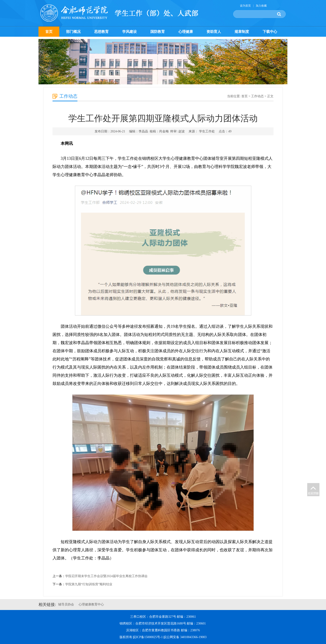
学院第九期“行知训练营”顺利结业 (89, 584)
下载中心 (270, 32)
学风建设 (129, 32)
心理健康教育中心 (91, 604)
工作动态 (257, 96)
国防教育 (158, 32)
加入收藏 (261, 6)
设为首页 (245, 6)
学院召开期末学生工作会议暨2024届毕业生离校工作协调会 (106, 576)
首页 (49, 32)
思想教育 (101, 32)
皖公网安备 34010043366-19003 (185, 637)
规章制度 (242, 32)
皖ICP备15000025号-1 (148, 637)
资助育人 (214, 32)
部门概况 (73, 32)
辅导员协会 (66, 604)
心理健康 (186, 32)
